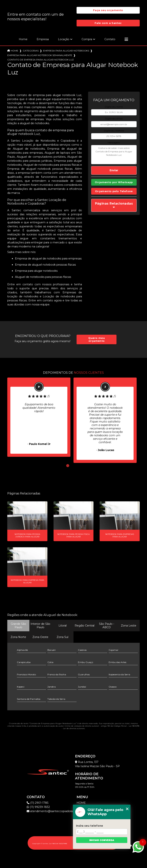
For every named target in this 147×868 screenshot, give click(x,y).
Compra (87, 39)
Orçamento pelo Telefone (114, 191)
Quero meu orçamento (96, 339)
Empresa (43, 39)
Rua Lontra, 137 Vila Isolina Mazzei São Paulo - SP (97, 764)
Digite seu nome (114, 107)
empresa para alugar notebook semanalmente (40, 55)
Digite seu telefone (114, 131)
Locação (64, 39)
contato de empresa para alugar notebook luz (40, 60)
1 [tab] (68, 466)
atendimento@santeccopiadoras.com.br (55, 811)
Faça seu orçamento (108, 10)
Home (23, 39)
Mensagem (114, 142)
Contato (110, 39)
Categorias (31, 51)
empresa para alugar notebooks (66, 51)
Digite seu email (114, 119)
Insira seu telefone (90, 826)
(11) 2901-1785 (38, 803)
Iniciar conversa (102, 840)
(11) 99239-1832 (38, 807)
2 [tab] (73, 466)
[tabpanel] (39, 417)
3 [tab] (79, 466)
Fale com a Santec (108, 23)
